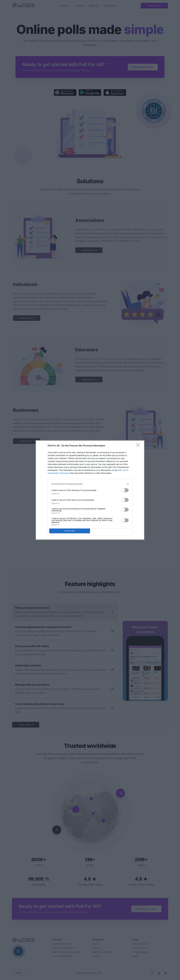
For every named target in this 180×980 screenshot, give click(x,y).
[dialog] (90, 490)
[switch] (125, 490)
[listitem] (90, 484)
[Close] (139, 446)
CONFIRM (70, 531)
